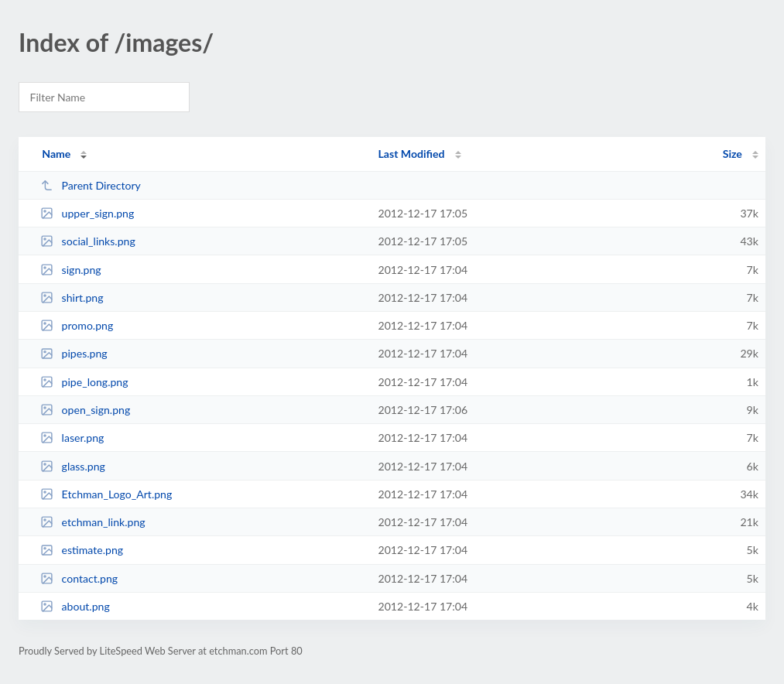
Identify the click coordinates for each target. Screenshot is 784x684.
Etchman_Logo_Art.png (106, 494)
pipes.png (74, 353)
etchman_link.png (92, 522)
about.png (75, 606)
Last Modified (412, 154)
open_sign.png (85, 410)
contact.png (79, 578)
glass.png (73, 466)
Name (56, 154)
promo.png (77, 325)
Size (733, 154)
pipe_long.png (84, 382)
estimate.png (82, 550)
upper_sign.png (87, 213)
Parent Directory (91, 185)
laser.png (72, 438)
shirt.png (72, 298)
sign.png (70, 270)
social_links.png (88, 241)
